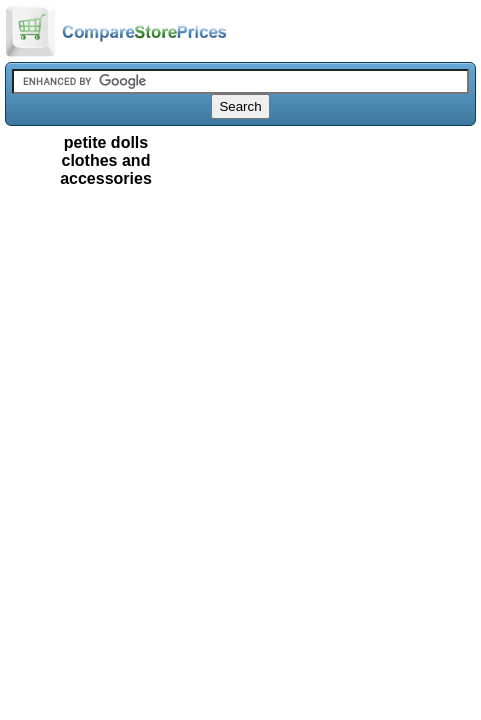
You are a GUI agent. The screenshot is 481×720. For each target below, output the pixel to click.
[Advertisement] (240, 297)
